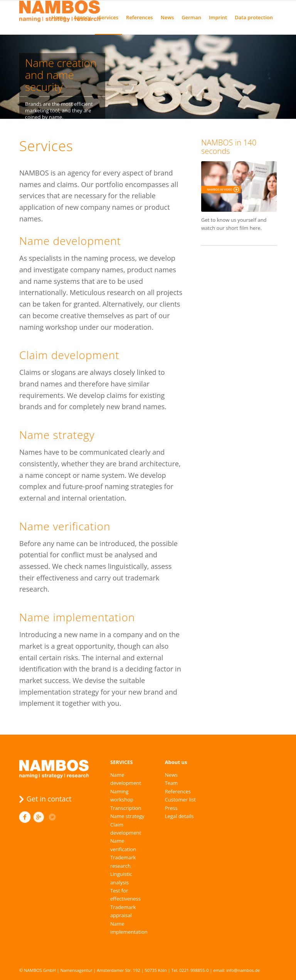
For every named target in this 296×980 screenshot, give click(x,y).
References (178, 791)
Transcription (126, 808)
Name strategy (127, 816)
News (171, 775)
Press (171, 808)
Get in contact (49, 799)
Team (172, 783)
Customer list (180, 800)
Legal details (179, 816)
